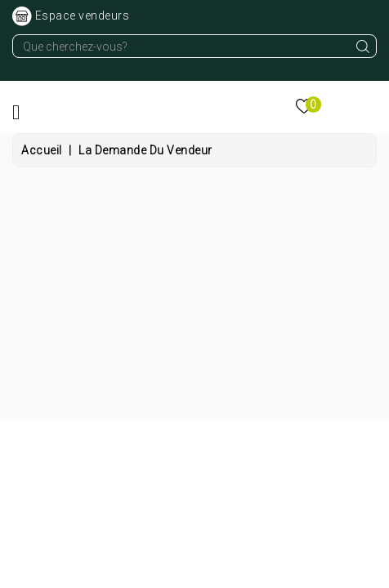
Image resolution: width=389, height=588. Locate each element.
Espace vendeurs (83, 16)
